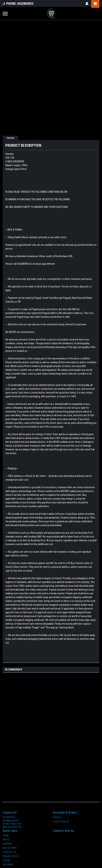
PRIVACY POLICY (11, 856)
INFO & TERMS (10, 848)
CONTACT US (9, 852)
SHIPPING (7, 844)
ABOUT (6, 840)
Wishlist (57, 817)
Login (56, 821)
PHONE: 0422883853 (18, 4)
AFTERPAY (8, 865)
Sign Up (65, 821)
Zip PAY (6, 860)
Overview (10, 138)
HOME (6, 836)
